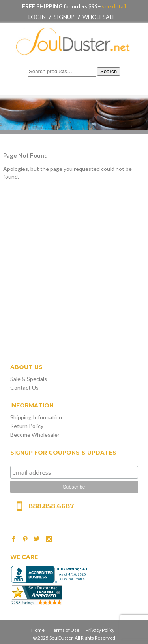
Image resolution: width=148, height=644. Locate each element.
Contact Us (24, 387)
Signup (64, 17)
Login (37, 17)
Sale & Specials (29, 379)
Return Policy (27, 426)
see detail (113, 6)
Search (109, 71)
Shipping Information (36, 417)
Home (38, 630)
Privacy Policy (100, 630)
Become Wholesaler (35, 435)
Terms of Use (65, 630)
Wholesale (99, 17)
